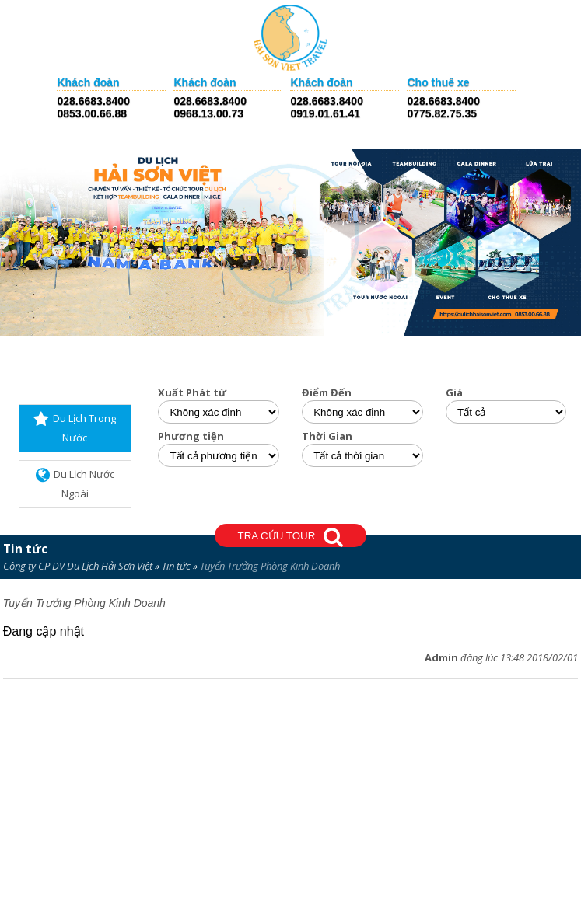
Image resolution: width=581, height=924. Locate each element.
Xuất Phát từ (192, 393)
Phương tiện (191, 436)
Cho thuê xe (438, 83)
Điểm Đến (327, 393)
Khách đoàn (88, 83)
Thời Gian (327, 436)
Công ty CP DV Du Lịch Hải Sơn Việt (78, 566)
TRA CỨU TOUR (291, 537)
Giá (454, 393)
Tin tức (25, 549)
